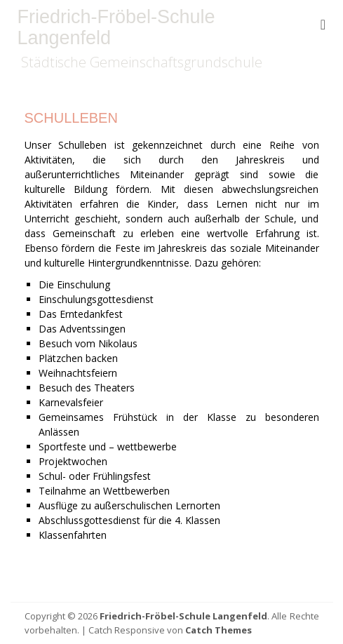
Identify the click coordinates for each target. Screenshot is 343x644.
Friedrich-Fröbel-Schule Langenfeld (116, 27)
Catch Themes (218, 630)
